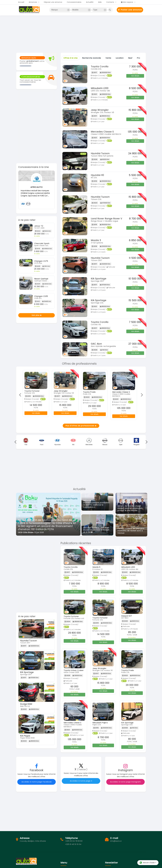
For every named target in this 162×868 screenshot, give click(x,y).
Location (120, 58)
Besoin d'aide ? (148, 863)
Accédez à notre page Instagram (125, 782)
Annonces (33, 2)
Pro (138, 58)
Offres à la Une (70, 58)
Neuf (130, 58)
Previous (21, 395)
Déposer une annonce (53, 2)
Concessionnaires (74, 2)
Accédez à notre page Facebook (37, 782)
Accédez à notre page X (81, 781)
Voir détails (135, 76)
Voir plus (37, 315)
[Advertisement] (81, 34)
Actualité (90, 2)
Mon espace (127, 2)
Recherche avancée (91, 58)
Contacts (110, 2)
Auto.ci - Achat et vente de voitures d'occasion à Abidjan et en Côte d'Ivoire (30, 10)
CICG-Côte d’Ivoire (26, 532)
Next (141, 395)
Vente (108, 58)
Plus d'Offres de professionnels (81, 426)
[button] (19, 516)
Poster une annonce (130, 10)
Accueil (21, 2)
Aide (100, 2)
